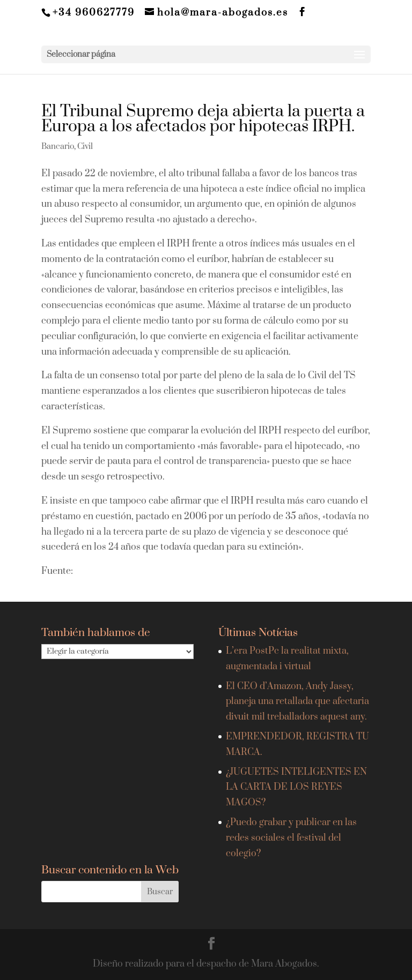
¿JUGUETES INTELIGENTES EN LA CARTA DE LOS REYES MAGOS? (296, 788)
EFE (84, 571)
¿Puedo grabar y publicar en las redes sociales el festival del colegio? (291, 838)
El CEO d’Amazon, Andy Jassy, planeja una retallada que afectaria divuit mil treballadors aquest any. (297, 702)
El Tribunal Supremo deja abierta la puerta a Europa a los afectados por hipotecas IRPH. (203, 119)
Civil (85, 147)
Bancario (58, 147)
